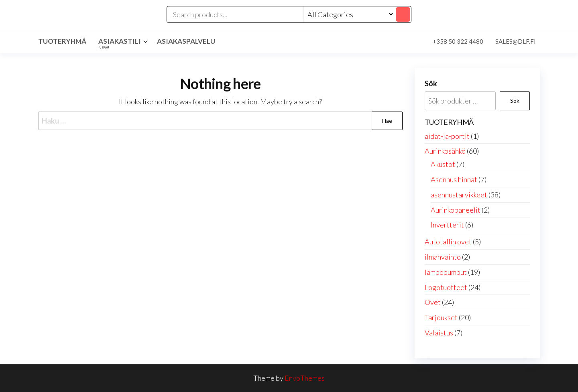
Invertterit (447, 225)
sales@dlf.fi (516, 41)
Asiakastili (120, 43)
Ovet (433, 302)
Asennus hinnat (454, 179)
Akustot (443, 164)
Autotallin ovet (448, 242)
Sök (431, 83)
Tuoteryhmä (62, 41)
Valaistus (439, 333)
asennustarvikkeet (459, 195)
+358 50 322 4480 (458, 41)
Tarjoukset (441, 317)
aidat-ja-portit (447, 136)
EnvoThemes (305, 378)
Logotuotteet (446, 287)
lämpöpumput (446, 272)
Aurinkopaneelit (456, 210)
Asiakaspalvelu (186, 41)
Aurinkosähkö (445, 151)
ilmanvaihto (443, 257)
